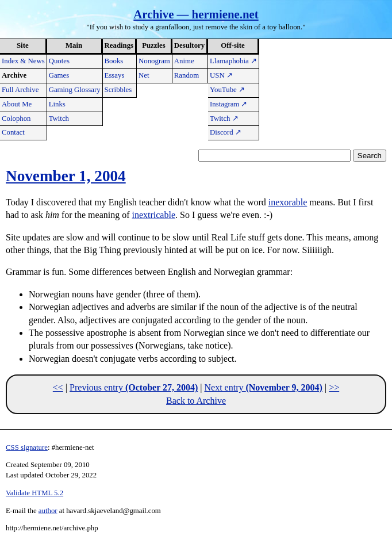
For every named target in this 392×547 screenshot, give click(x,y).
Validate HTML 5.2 (34, 493)
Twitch (59, 118)
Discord (226, 132)
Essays (115, 75)
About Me (17, 104)
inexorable (288, 202)
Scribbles (118, 90)
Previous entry (134, 387)
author (48, 511)
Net (144, 75)
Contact (13, 132)
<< (58, 387)
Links (57, 104)
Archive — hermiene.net (196, 14)
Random (187, 75)
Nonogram (154, 61)
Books (114, 61)
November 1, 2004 (66, 176)
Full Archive (20, 90)
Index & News (23, 61)
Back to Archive (196, 401)
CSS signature (27, 447)
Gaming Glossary (75, 90)
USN (221, 75)
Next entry (263, 387)
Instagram (228, 104)
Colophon (16, 118)
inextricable (154, 215)
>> (334, 387)
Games (59, 75)
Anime (184, 61)
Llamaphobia (233, 61)
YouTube (227, 90)
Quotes (59, 61)
